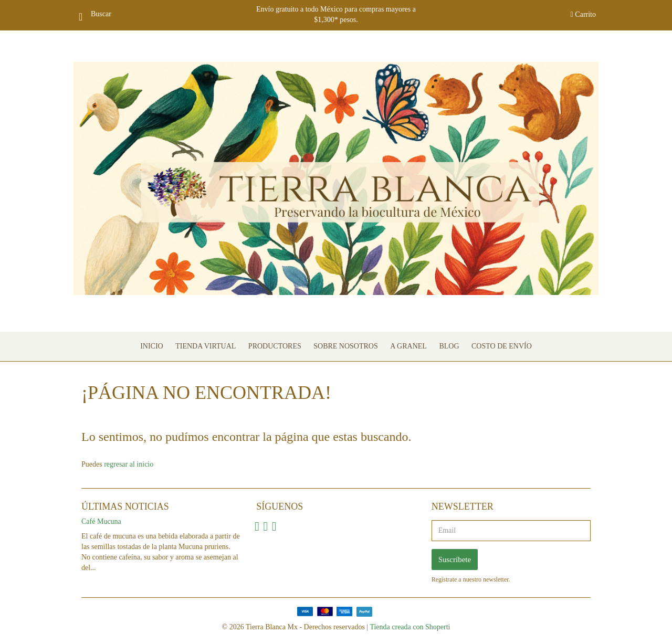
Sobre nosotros (346, 346)
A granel (408, 346)
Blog (449, 346)
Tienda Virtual (206, 346)
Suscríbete (455, 559)
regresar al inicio (129, 464)
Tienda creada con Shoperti (410, 627)
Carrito (583, 14)
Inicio (152, 346)
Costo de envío (502, 346)
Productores (275, 346)
